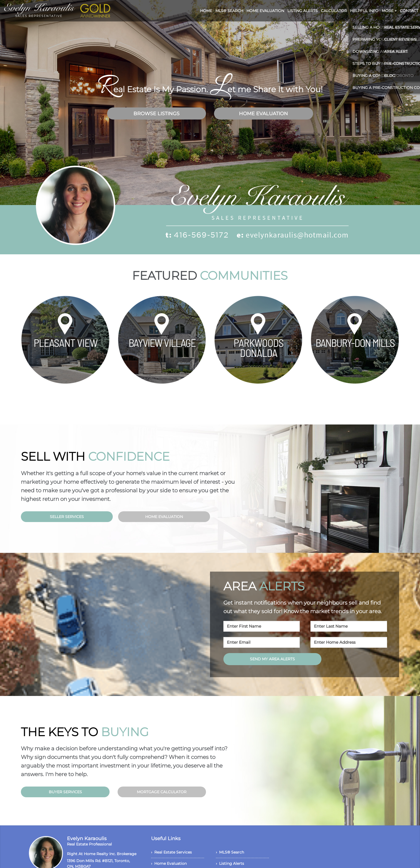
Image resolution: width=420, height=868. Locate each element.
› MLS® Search (230, 852)
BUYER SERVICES (65, 792)
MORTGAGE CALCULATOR (162, 792)
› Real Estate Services (171, 852)
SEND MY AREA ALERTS (272, 659)
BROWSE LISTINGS (156, 114)
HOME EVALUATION (263, 114)
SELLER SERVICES (67, 517)
